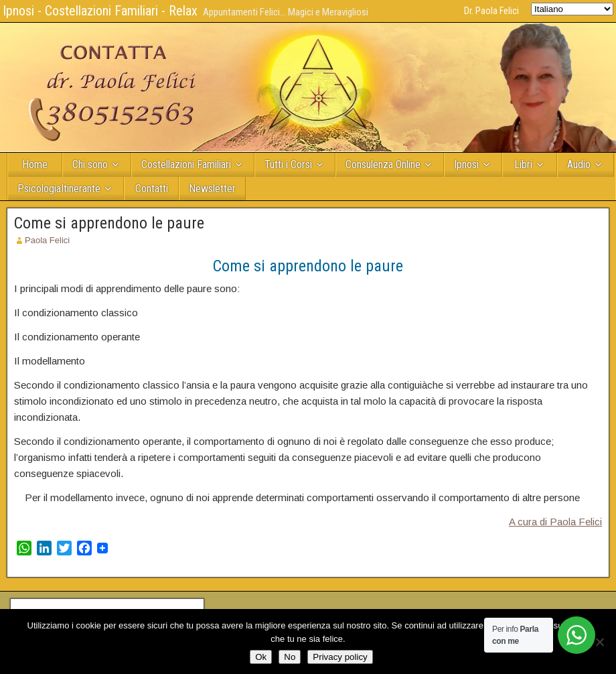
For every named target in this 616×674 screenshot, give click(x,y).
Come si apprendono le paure (109, 223)
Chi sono (90, 164)
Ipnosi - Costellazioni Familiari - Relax (100, 11)
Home (35, 164)
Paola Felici (47, 240)
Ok (261, 657)
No (290, 657)
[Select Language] (572, 9)
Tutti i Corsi (288, 164)
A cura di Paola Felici (555, 522)
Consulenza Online (383, 164)
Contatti (152, 189)
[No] (599, 642)
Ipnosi (466, 164)
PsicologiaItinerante (59, 189)
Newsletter (212, 189)
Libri (523, 164)
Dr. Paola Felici (491, 11)
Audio (579, 164)
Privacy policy (340, 657)
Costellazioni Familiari (186, 164)
